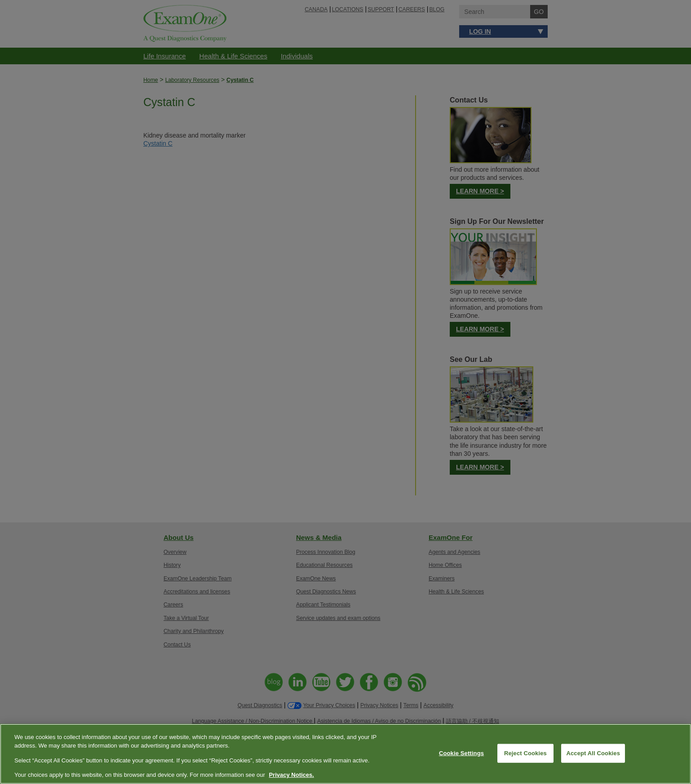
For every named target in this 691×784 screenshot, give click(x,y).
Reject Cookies (525, 753)
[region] (345, 754)
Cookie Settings (461, 753)
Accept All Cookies (593, 753)
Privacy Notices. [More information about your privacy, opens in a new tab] (291, 775)
